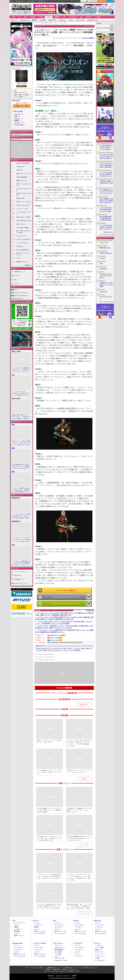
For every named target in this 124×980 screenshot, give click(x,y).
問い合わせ (42, 1)
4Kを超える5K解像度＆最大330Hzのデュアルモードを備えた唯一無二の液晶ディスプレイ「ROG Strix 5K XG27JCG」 (79, 838)
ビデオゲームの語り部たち (24, 239)
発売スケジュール (40, 931)
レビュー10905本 (17, 13)
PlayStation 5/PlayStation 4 (21, 296)
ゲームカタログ (100, 960)
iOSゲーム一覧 (80, 20)
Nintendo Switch (18, 298)
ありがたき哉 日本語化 (23, 250)
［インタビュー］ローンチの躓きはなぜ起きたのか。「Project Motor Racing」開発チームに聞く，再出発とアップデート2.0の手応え (22, 516)
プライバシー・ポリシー (63, 976)
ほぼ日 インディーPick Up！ (24, 202)
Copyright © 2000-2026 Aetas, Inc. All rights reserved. (62, 978)
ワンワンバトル (104, 243)
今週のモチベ (20, 170)
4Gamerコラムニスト (22, 236)
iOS (44, 45)
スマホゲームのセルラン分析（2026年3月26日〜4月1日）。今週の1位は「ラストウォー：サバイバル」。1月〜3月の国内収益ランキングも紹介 (79, 743)
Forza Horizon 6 (104, 269)
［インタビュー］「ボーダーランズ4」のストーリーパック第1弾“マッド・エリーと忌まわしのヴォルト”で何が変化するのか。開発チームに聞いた (22, 540)
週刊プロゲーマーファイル (24, 174)
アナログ (88, 17)
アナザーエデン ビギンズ (106, 298)
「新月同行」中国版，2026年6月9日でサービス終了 (106, 183)
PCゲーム (17, 290)
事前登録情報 (59, 950)
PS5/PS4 (33, 17)
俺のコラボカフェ (21, 224)
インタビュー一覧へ (84, 913)
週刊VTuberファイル (22, 181)
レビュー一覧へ (84, 845)
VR (64, 17)
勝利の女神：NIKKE (105, 248)
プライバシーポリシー (21, 571)
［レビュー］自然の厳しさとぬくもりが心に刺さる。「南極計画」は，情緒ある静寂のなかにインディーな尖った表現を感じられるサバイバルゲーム (22, 490)
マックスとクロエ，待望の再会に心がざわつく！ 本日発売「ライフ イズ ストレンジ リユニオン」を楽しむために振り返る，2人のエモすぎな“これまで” (22, 370)
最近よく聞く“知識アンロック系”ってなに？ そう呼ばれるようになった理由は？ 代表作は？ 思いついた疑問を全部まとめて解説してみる (22, 417)
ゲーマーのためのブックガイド (24, 213)
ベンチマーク (79, 956)
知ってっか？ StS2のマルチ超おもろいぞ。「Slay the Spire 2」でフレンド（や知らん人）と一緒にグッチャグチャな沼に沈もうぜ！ (22, 443)
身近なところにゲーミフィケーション (24, 254)
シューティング (100, 954)
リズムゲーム (99, 956)
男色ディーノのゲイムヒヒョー (24, 185)
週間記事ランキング (20, 271)
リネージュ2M (22, 83)
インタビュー (62, 20)
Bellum (101, 263)
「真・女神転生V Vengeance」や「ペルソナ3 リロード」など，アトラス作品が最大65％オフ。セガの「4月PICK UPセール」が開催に (106, 192)
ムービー (71, 20)
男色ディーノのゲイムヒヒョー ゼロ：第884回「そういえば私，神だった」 (49, 741)
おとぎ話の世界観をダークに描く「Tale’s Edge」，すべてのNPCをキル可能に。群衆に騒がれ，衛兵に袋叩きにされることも (106, 148)
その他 (97, 958)
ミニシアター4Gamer (22, 243)
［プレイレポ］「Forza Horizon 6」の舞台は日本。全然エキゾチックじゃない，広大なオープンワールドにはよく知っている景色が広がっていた (106, 174)
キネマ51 (19, 258)
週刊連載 (17, 931)
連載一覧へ (29, 265)
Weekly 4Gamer (20, 167)
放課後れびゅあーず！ (22, 262)
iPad (58, 648)
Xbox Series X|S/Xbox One (21, 293)
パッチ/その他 (19, 125)
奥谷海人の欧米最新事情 (23, 163)
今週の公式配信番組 (22, 177)
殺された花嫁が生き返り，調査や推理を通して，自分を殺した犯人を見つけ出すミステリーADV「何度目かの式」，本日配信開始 (106, 218)
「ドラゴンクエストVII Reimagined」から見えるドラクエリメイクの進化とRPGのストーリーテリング (21, 393)
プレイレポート (59, 925)
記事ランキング (19, 936)
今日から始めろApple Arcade (24, 221)
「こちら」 (72, 969)
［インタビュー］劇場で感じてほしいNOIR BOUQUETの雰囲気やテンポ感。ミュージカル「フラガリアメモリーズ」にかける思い (22, 563)
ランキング (109, 1)
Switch (41, 17)
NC (15, 90)
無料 (83, 648)
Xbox (25, 17)
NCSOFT (69, 648)
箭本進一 (75, 650)
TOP (14, 17)
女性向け (57, 17)
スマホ (49, 17)
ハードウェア (73, 17)
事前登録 (34, 20)
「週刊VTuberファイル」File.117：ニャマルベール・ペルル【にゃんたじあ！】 (79, 771)
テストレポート (80, 948)
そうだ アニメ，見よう (23, 209)
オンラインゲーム (20, 923)
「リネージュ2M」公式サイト (66, 590)
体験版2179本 (27, 13)
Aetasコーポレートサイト (21, 583)
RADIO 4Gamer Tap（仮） (23, 205)
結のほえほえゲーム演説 (23, 217)
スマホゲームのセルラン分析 (24, 190)
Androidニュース (25, 20)
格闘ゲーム (99, 950)
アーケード (97, 943)
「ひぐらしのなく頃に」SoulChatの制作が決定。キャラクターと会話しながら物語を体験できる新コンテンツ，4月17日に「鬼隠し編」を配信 (106, 209)
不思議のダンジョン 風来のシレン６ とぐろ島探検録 (106, 284)
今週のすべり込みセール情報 (24, 194)
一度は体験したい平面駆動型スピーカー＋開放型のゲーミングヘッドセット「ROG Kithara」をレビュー (79, 810)
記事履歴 (101, 1)
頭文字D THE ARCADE (106, 253)
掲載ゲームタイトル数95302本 (21, 11)
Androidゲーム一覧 (92, 20)
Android (50, 45)
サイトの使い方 (32, 1)
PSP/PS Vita (97, 921)
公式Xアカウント (20, 1)
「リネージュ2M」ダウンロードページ (65, 597)
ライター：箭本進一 (89, 38)
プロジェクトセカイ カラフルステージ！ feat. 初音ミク (106, 276)
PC (19, 17)
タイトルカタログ (40, 933)
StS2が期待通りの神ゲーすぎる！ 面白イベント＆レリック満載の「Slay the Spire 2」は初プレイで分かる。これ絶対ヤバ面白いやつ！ (22, 467)
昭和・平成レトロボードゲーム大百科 (24, 232)
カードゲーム (99, 952)
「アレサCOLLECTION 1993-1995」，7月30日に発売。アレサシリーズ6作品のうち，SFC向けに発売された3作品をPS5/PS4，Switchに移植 (106, 227)
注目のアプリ (52, 20)
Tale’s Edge (102, 258)
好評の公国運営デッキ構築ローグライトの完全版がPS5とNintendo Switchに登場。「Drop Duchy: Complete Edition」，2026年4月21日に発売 (106, 201)
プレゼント (18, 275)
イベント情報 (99, 948)
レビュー (17, 118)
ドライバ (17, 283)
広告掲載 (74, 976)
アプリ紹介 (58, 954)
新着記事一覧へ (84, 705)
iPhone (38, 648)
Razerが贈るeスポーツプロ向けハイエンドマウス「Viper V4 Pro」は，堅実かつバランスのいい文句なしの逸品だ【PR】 (50, 838)
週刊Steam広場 (20, 198)
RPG (61, 648)
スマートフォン (58, 943)
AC (81, 17)
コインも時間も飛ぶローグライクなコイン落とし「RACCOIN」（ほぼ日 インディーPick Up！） (49, 772)
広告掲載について (19, 579)
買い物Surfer (20, 246)
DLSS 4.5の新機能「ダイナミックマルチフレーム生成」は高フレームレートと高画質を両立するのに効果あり (49, 810)
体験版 (17, 120)
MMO (65, 648)
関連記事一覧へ (91, 611)
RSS (12, 1)
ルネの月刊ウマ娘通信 (22, 228)
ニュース (17, 114)
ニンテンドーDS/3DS (39, 943)
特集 (16, 116)
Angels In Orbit (103, 291)
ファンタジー (77, 648)
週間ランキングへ (109, 232)
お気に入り (93, 1)
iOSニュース (14, 20)
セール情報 (43, 20)
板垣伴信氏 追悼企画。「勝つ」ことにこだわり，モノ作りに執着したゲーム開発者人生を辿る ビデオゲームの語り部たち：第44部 (79, 906)
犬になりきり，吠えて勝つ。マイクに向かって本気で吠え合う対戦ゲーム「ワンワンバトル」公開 (106, 156)
